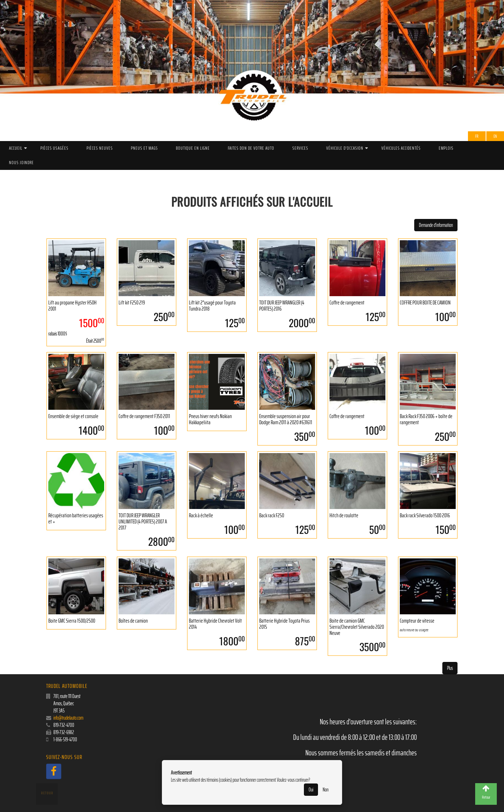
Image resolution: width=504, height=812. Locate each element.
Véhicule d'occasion (345, 148)
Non (326, 790)
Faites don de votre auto (251, 148)
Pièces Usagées (54, 148)
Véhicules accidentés (401, 148)
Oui (311, 790)
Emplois (446, 148)
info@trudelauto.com (68, 718)
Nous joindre (21, 163)
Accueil (16, 148)
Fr (477, 136)
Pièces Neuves (100, 148)
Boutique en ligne (193, 148)
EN (495, 136)
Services (300, 148)
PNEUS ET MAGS (144, 148)
